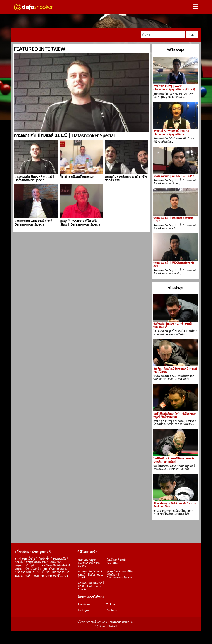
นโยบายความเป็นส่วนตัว (92, 622)
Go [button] (192, 35)
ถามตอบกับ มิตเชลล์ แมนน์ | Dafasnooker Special (91, 574)
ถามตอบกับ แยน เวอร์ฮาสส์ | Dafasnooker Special (91, 586)
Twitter (111, 604)
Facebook (84, 604)
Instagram (85, 610)
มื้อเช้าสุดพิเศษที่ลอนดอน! (116, 561)
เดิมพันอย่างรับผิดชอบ (122, 622)
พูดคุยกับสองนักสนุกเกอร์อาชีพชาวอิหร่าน (89, 563)
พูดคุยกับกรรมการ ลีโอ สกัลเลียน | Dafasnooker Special (120, 574)
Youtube (112, 610)
